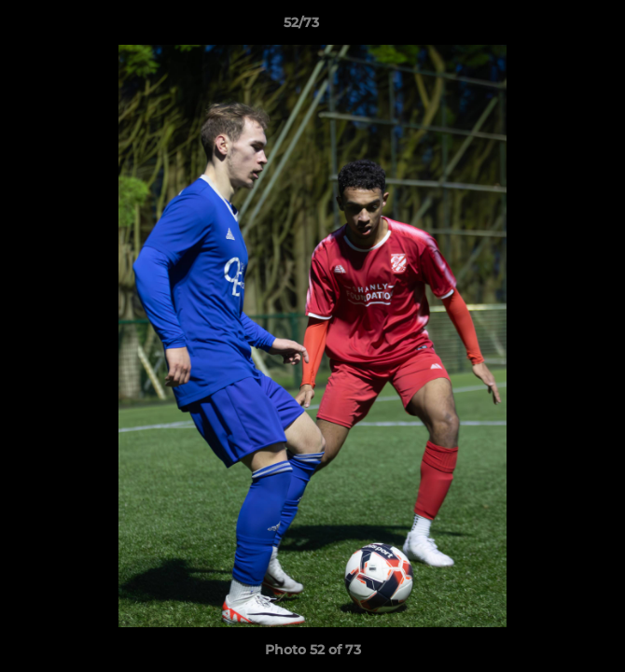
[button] (558, 27)
